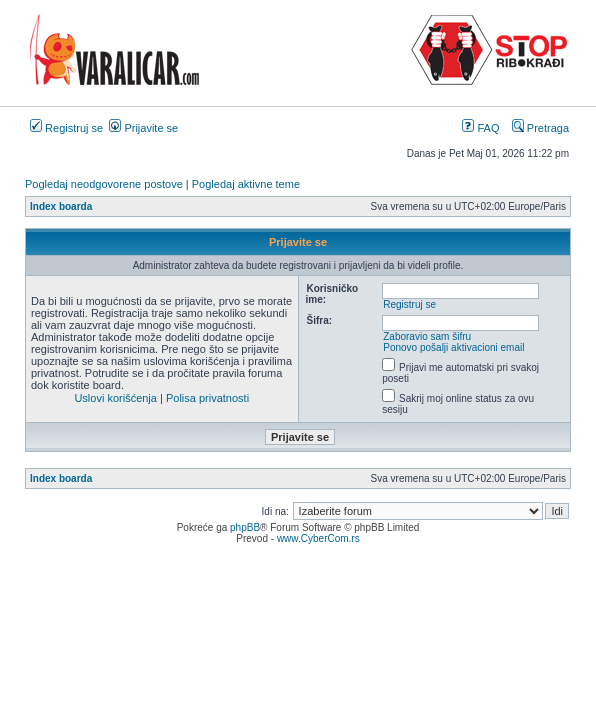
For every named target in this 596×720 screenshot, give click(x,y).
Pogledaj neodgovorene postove (104, 184)
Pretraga (540, 128)
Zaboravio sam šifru (427, 336)
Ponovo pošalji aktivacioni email (453, 347)
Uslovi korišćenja (115, 398)
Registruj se (66, 128)
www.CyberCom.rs (318, 538)
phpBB (245, 527)
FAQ (480, 128)
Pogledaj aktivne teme (246, 184)
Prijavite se (143, 128)
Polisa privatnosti (207, 398)
